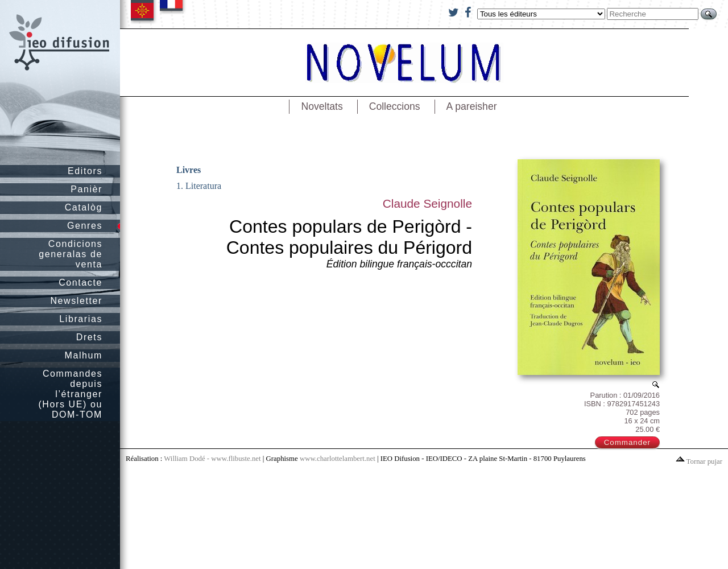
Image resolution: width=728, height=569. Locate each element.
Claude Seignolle (427, 203)
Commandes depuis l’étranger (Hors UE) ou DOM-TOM (70, 394)
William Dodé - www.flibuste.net (212, 459)
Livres (189, 170)
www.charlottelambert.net (338, 459)
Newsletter (76, 301)
